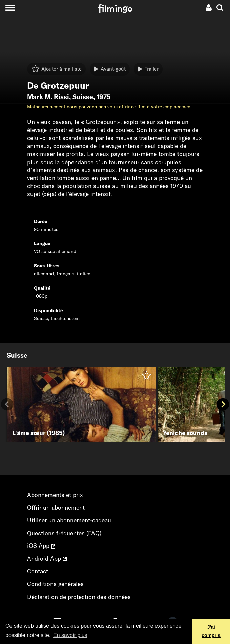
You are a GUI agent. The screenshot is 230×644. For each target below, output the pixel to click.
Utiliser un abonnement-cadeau (69, 520)
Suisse (83, 97)
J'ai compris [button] (211, 631)
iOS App (41, 546)
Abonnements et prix (55, 495)
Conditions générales (55, 584)
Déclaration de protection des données (79, 597)
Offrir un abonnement (56, 507)
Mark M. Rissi (48, 97)
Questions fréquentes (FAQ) (64, 533)
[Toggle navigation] (10, 8)
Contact (38, 571)
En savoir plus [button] (70, 635)
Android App (47, 559)
